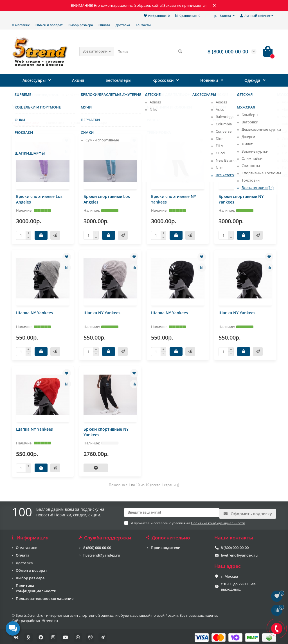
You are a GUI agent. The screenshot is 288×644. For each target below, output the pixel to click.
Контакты (143, 25)
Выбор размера (81, 25)
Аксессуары (34, 80)
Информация (30, 536)
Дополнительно (168, 536)
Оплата (104, 25)
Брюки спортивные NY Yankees (174, 199)
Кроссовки (163, 80)
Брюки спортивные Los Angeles (39, 199)
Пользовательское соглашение (45, 596)
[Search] (150, 51)
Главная (19, 95)
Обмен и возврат (49, 25)
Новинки (209, 80)
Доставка (123, 25)
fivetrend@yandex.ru (102, 553)
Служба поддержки (105, 536)
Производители (166, 546)
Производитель (46, 95)
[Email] (172, 512)
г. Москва (229, 574)
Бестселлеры (119, 80)
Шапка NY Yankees (34, 313)
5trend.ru (50, 619)
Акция (78, 80)
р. (223, 16)
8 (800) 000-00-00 (97, 546)
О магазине (21, 25)
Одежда (252, 80)
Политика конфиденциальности (36, 586)
